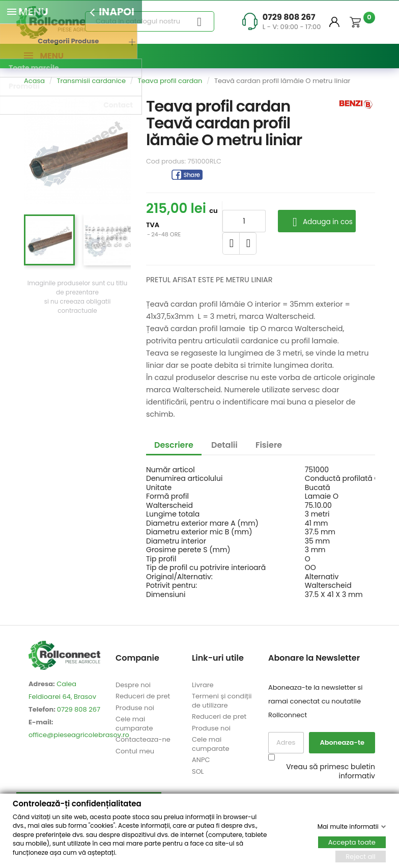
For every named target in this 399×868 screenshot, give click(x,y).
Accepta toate (352, 842)
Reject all (361, 856)
